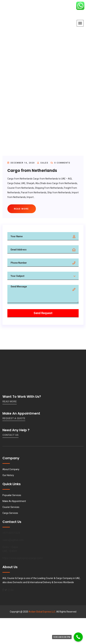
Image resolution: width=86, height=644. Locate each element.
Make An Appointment (14, 501)
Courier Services (11, 507)
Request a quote (14, 418)
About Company (11, 469)
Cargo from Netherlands (32, 170)
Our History (8, 475)
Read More (10, 402)
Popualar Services (12, 495)
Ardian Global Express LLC (42, 612)
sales (44, 163)
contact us (10, 435)
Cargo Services (10, 513)
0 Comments (60, 163)
